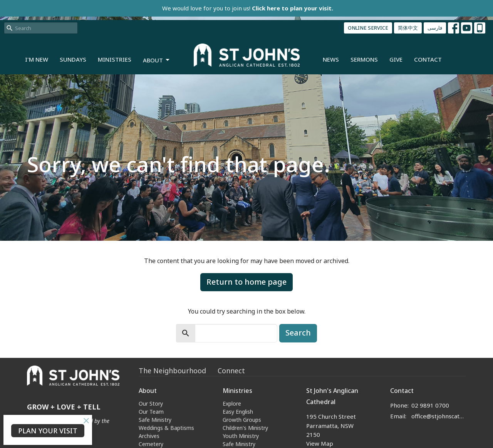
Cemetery (151, 444)
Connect (231, 371)
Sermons (364, 59)
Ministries (115, 59)
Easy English (238, 412)
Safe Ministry (155, 420)
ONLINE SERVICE (368, 28)
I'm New (37, 59)
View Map (320, 443)
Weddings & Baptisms (166, 428)
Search (298, 333)
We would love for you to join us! (248, 8)
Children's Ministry (245, 428)
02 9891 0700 (430, 405)
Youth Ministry (241, 436)
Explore (232, 404)
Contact (428, 59)
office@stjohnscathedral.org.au (439, 416)
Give (396, 59)
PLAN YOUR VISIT (48, 431)
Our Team (151, 412)
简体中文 (408, 28)
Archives (149, 436)
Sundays (73, 59)
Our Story (151, 404)
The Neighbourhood (172, 371)
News (331, 59)
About (157, 60)
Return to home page (246, 282)
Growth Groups (242, 420)
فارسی (435, 28)
